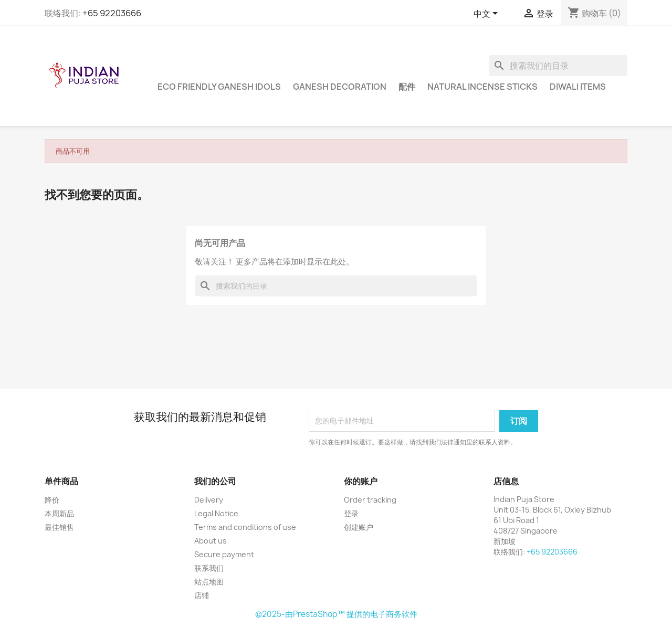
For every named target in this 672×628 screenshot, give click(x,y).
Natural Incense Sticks (482, 87)
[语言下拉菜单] (487, 14)
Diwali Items (578, 87)
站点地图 (209, 582)
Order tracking (370, 500)
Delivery (209, 500)
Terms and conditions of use (245, 527)
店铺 (202, 595)
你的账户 (361, 481)
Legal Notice (216, 513)
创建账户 (359, 527)
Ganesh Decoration (340, 87)
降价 (52, 500)
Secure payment (224, 554)
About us (211, 541)
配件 (407, 87)
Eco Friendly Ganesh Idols (219, 87)
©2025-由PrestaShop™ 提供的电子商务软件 (336, 614)
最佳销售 (59, 527)
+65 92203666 (112, 13)
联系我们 (209, 568)
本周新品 (59, 513)
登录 (351, 513)
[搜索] (558, 66)
